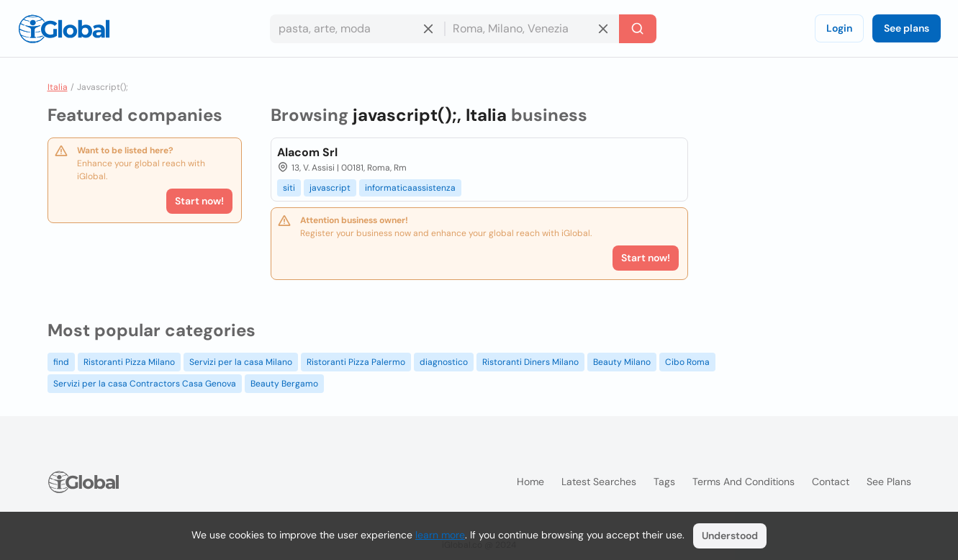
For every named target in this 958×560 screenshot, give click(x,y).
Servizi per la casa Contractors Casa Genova (145, 384)
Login (839, 28)
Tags (664, 482)
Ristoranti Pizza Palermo (356, 362)
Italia (58, 87)
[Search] (638, 29)
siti (289, 188)
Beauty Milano (622, 362)
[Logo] (64, 29)
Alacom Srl (307, 152)
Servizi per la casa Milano (241, 362)
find (61, 362)
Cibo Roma (687, 362)
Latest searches (599, 482)
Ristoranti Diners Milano (530, 362)
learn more (440, 535)
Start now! (199, 201)
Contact (831, 482)
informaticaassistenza (410, 188)
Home (530, 482)
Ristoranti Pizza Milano (129, 362)
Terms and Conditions (744, 482)
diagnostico (444, 362)
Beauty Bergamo (284, 384)
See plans (907, 28)
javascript (330, 188)
